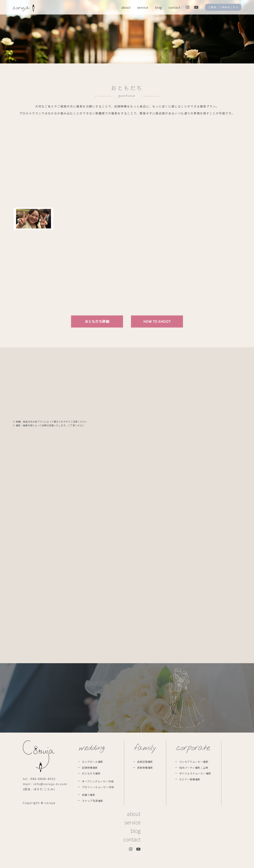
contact (174, 7)
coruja (24, 8)
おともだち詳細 (97, 321)
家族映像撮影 (145, 768)
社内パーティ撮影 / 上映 (194, 768)
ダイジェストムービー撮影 (195, 773)
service (143, 7)
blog (158, 7)
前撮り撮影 (89, 795)
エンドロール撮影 (93, 762)
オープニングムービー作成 (98, 781)
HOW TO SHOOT (157, 321)
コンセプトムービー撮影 (194, 762)
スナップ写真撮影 (93, 801)
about (126, 7)
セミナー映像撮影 (190, 779)
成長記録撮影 (145, 762)
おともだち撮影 (91, 773)
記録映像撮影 (90, 768)
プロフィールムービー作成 (98, 787)
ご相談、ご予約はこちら (223, 7)
